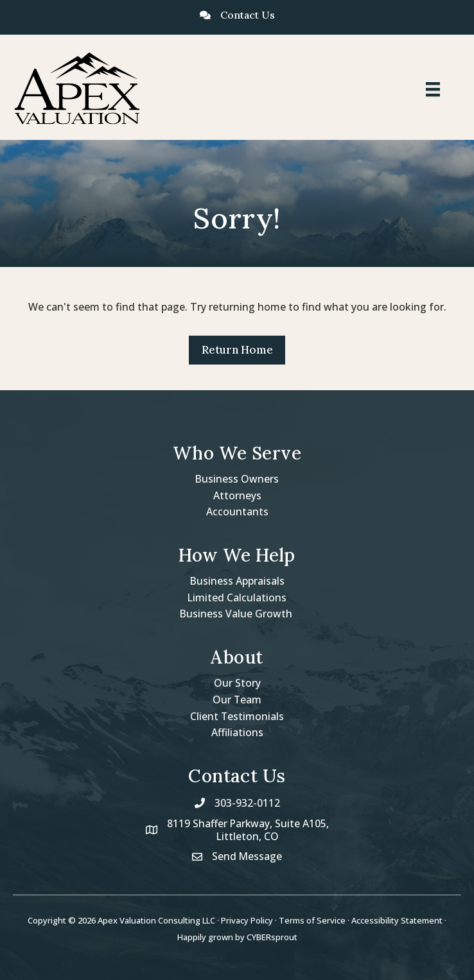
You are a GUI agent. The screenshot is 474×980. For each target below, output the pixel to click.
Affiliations (237, 732)
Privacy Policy (247, 921)
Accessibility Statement (397, 921)
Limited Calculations (237, 597)
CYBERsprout (272, 938)
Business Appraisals (237, 581)
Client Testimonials (237, 716)
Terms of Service (312, 921)
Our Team (237, 700)
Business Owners (237, 479)
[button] (237, 350)
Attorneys (237, 495)
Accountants (237, 511)
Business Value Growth (237, 614)
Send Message (247, 857)
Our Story (237, 683)
